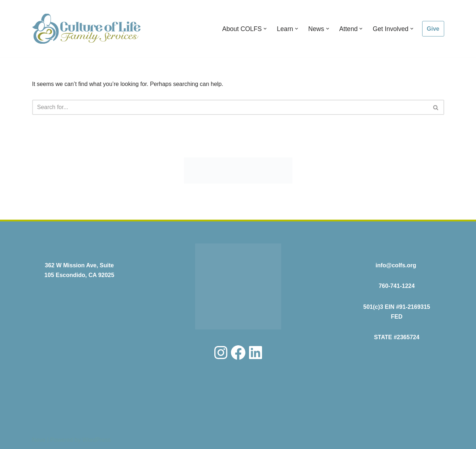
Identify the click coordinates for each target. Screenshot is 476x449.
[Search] (230, 107)
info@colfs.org (396, 265)
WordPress (97, 440)
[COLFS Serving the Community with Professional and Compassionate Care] (86, 29)
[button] (265, 29)
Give (433, 29)
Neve (39, 440)
